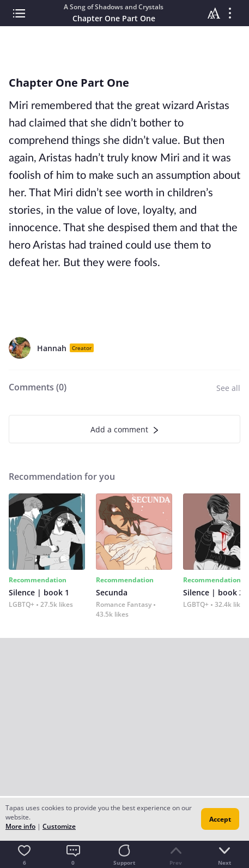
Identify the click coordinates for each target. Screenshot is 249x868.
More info (20, 826)
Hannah (52, 348)
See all (228, 388)
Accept (220, 819)
